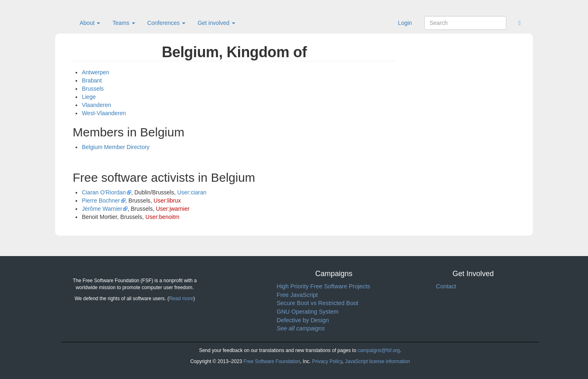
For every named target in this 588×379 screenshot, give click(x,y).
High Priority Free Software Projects (324, 286)
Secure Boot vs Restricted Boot (318, 303)
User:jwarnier (173, 209)
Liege (89, 97)
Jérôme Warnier (102, 209)
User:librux (167, 201)
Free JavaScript (297, 295)
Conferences (166, 23)
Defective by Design (303, 320)
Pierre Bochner (101, 201)
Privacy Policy (327, 361)
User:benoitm (162, 217)
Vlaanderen (96, 105)
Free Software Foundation (272, 361)
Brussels (93, 89)
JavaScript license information (378, 361)
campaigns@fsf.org (379, 350)
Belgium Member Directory (116, 147)
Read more (181, 299)
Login (405, 23)
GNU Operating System (308, 312)
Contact (446, 286)
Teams (124, 23)
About (90, 23)
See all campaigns (301, 328)
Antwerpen (95, 72)
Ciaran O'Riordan (104, 192)
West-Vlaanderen (104, 113)
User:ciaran (192, 192)
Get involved (216, 23)
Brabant (92, 80)
